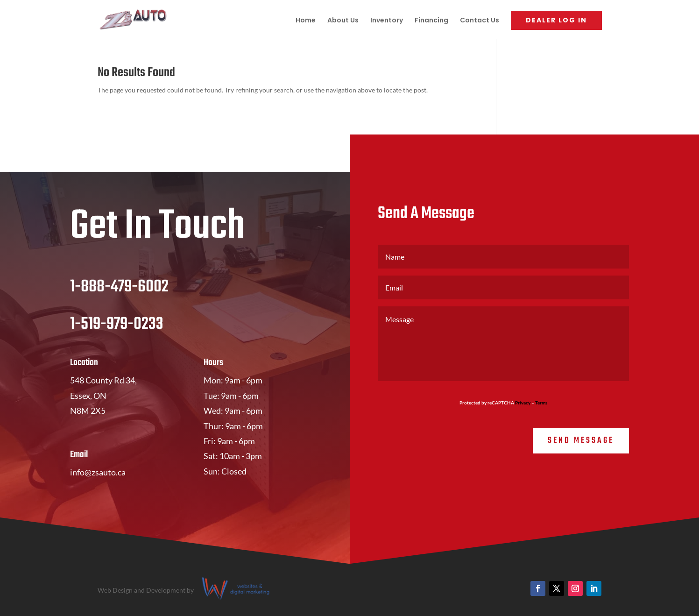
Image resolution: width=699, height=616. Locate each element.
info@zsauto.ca (98, 472)
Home (306, 21)
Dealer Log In (556, 20)
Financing (431, 21)
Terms (541, 403)
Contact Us (480, 21)
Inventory (387, 21)
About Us (343, 21)
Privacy (523, 403)
